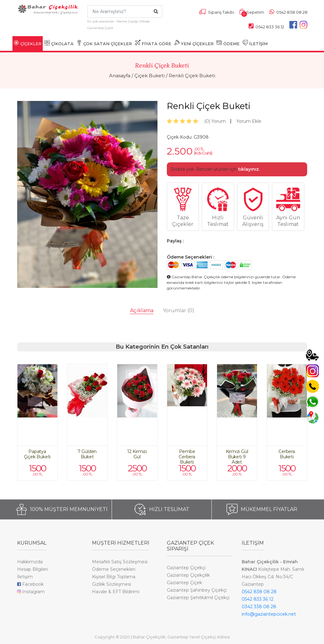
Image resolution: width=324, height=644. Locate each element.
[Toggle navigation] (21, 23)
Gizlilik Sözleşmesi (111, 584)
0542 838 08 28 (259, 592)
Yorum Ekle (249, 121)
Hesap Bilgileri (33, 569)
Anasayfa (120, 76)
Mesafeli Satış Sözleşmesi (120, 562)
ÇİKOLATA (59, 43)
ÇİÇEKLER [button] (28, 43)
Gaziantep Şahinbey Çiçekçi (197, 590)
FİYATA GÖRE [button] (153, 43)
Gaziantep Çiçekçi (186, 568)
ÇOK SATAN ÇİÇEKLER (104, 43)
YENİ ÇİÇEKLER (194, 43)
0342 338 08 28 (259, 607)
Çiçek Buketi (150, 76)
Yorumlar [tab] (179, 310)
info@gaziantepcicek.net (269, 614)
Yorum (215, 121)
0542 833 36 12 (258, 599)
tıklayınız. (249, 169)
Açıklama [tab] (142, 310)
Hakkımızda (30, 562)
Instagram (31, 592)
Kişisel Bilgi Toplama (114, 577)
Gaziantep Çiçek (184, 583)
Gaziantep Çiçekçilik (188, 575)
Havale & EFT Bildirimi (116, 592)
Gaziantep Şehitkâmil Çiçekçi (198, 598)
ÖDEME (228, 43)
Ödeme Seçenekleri (114, 569)
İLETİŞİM (255, 43)
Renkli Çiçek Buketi (192, 76)
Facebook (30, 584)
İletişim (25, 577)
